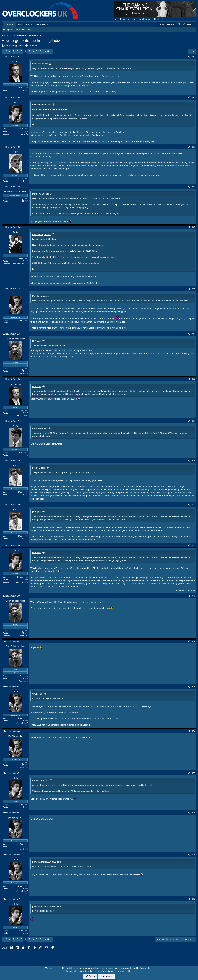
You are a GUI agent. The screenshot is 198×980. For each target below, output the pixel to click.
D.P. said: (37, 341)
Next (47, 51)
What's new (24, 24)
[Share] (189, 57)
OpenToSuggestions (14, 46)
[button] (32, 24)
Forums (10, 24)
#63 (194, 147)
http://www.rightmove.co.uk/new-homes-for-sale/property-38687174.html (65, 283)
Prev (8, 51)
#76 (194, 731)
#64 (194, 187)
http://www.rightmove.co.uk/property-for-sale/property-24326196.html (65, 251)
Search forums (23, 30)
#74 (194, 641)
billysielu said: (39, 468)
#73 (194, 596)
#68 (194, 379)
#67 (194, 334)
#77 (194, 773)
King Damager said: (42, 105)
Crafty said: (38, 694)
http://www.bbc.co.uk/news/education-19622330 (54, 399)
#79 (194, 855)
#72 (194, 546)
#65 (194, 227)
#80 (194, 899)
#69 (194, 421)
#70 (194, 461)
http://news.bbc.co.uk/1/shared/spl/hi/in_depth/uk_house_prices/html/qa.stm (67, 135)
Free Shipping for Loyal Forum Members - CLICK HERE (140, 19)
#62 (194, 98)
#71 (194, 505)
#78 (194, 813)
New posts (8, 30)
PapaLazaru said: (41, 296)
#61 (194, 57)
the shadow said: (40, 428)
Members (40, 24)
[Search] (188, 24)
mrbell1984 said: (40, 64)
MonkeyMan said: (41, 194)
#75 (194, 687)
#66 (194, 289)
